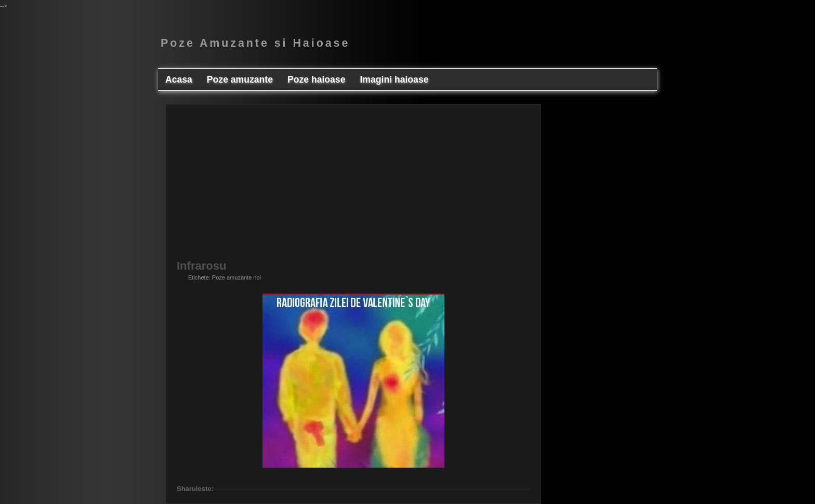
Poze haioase (316, 79)
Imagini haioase (394, 79)
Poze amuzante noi (236, 277)
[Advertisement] (353, 188)
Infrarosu (201, 266)
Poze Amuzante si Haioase (255, 43)
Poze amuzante (240, 79)
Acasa (179, 79)
